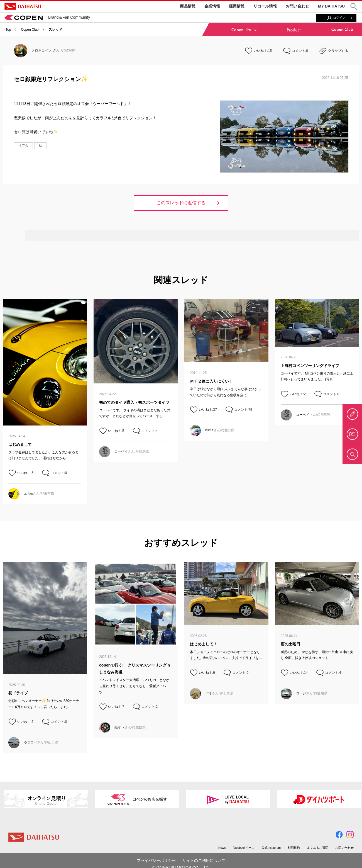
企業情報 (212, 6)
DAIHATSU (23, 6)
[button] (354, 7)
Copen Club (30, 30)
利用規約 (294, 848)
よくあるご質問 (318, 848)
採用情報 (237, 6)
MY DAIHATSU (331, 6)
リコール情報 (265, 6)
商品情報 (188, 6)
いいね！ (260, 51)
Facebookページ (244, 848)
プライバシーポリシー (156, 860)
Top (8, 30)
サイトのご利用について (204, 860)
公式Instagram (271, 848)
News (222, 848)
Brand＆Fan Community (47, 17)
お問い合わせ (297, 6)
